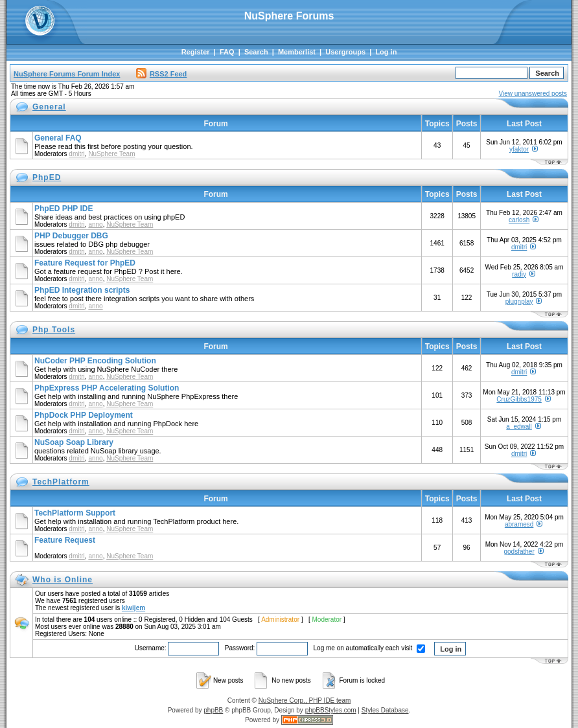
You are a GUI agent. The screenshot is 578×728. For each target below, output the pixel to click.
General (49, 107)
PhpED (47, 177)
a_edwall (519, 427)
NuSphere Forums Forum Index (67, 74)
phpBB (213, 710)
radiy (519, 274)
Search (256, 52)
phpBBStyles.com (331, 710)
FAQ (227, 52)
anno (95, 224)
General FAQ (58, 138)
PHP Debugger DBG (71, 236)
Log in (386, 52)
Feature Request (65, 540)
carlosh (519, 220)
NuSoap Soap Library (74, 442)
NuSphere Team (111, 154)
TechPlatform (61, 482)
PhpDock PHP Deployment (84, 415)
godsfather (519, 552)
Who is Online (63, 580)
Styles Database (385, 710)
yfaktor (519, 149)
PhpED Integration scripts (82, 290)
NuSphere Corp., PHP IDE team (305, 700)
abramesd (519, 524)
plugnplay (519, 301)
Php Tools (54, 330)
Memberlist (297, 52)
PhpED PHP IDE (64, 209)
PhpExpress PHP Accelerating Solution (107, 388)
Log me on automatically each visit (370, 648)
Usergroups (345, 52)
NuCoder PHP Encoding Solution (95, 361)
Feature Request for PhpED (85, 263)
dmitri (76, 154)
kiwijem (133, 608)
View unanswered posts (533, 94)
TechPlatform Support (75, 513)
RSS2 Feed (161, 74)
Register (196, 52)
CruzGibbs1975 (519, 399)
